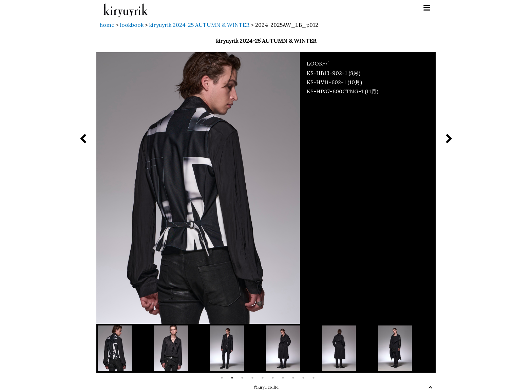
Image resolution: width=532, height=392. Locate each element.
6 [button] (273, 378)
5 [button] (263, 378)
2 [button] (232, 378)
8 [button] (293, 378)
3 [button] (242, 378)
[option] (126, 348)
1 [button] (222, 378)
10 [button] (313, 378)
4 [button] (252, 378)
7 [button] (283, 378)
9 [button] (303, 378)
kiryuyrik (126, 8)
